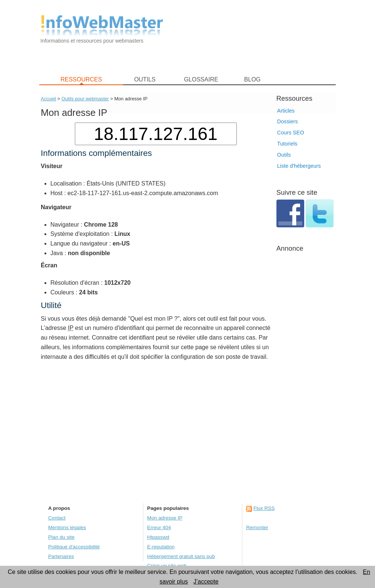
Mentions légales (67, 527)
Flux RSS (264, 508)
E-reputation (161, 547)
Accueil (48, 99)
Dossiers (288, 121)
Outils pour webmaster (85, 99)
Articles (286, 111)
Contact (57, 518)
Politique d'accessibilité (74, 547)
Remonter (257, 527)
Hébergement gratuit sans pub (181, 556)
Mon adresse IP (165, 518)
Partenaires (61, 556)
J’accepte (206, 582)
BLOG (252, 79)
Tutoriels (287, 144)
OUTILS (145, 79)
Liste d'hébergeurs (299, 166)
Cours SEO (291, 133)
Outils (284, 155)
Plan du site (61, 537)
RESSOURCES (81, 79)
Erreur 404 (159, 527)
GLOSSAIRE (201, 79)
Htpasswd (158, 537)
